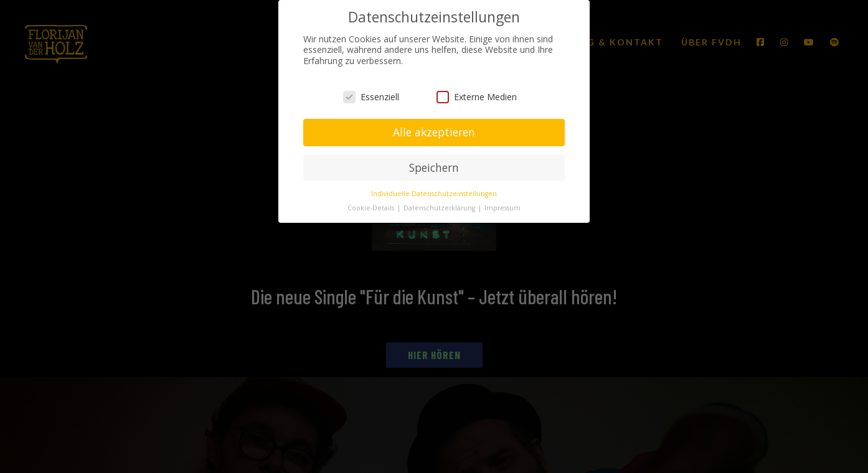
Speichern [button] (434, 167)
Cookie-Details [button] (372, 208)
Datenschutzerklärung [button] (440, 208)
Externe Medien (477, 97)
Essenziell (371, 97)
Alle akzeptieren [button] (434, 132)
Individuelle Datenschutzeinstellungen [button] (434, 194)
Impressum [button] (502, 208)
